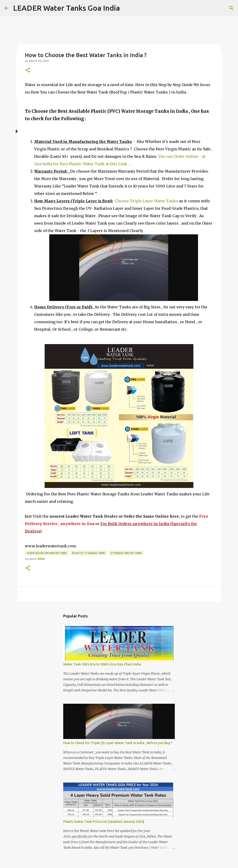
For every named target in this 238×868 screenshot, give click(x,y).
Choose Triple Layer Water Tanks (146, 201)
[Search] (231, 8)
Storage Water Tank (126, 553)
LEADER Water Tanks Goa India (66, 8)
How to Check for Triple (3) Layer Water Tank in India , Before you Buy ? (118, 743)
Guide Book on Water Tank (47, 553)
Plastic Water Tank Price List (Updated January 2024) (104, 822)
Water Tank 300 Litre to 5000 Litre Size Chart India (102, 664)
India (41, 559)
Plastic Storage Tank (89, 553)
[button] (28, 70)
